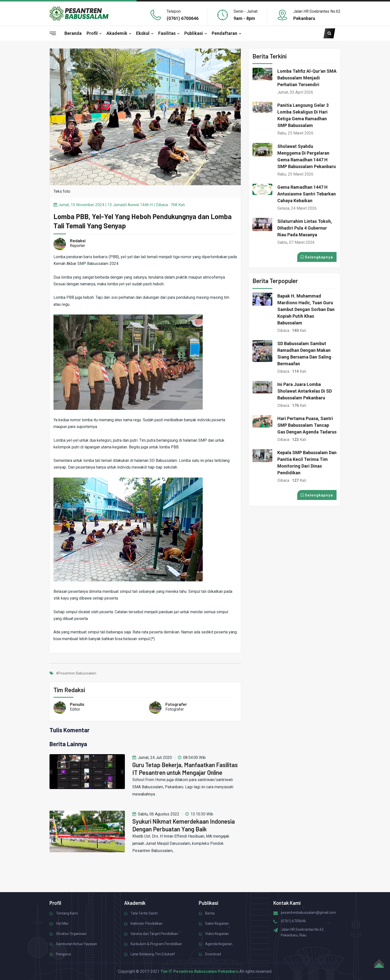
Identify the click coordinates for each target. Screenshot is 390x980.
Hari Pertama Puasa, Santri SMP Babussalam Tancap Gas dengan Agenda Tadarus (307, 425)
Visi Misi (62, 923)
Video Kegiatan (217, 934)
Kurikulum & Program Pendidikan (156, 944)
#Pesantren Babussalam (76, 673)
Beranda (73, 33)
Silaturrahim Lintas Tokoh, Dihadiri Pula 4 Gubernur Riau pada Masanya (305, 228)
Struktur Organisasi (71, 934)
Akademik (117, 33)
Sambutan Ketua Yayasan (76, 944)
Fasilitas (167, 33)
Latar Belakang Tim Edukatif (153, 954)
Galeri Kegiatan (217, 923)
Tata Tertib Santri (144, 913)
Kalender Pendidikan (147, 923)
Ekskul (143, 33)
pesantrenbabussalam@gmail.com (308, 913)
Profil (92, 33)
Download (213, 954)
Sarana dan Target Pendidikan (154, 934)
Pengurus (64, 954)
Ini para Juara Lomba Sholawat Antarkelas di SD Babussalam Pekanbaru (305, 391)
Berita (210, 913)
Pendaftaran (224, 33)
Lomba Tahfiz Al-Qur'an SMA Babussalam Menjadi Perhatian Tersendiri (307, 78)
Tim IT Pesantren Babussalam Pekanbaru (199, 971)
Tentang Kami (67, 913)
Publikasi (194, 33)
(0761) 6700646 (183, 18)
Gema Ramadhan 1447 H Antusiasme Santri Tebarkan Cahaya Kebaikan (307, 194)
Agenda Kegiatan (219, 944)
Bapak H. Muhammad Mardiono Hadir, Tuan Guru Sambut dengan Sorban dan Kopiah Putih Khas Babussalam (306, 309)
